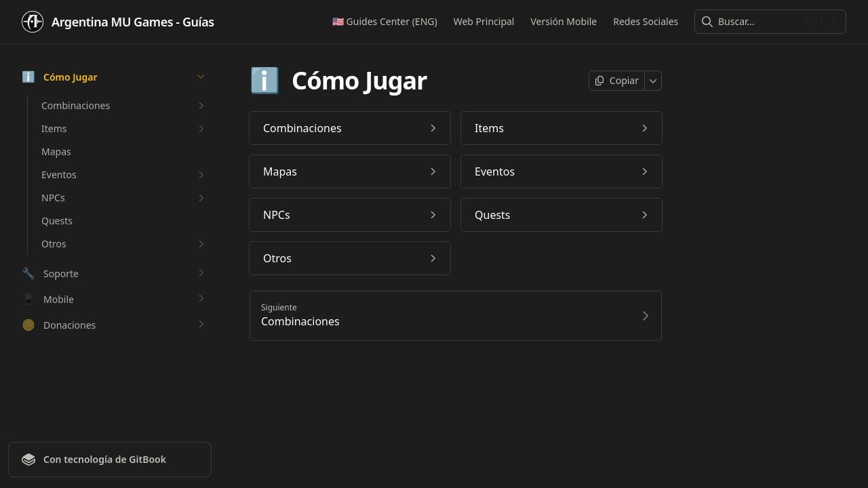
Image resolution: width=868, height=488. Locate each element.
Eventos (124, 175)
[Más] (653, 81)
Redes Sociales (646, 21)
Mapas (56, 151)
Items (124, 129)
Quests (57, 221)
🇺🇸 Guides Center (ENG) (385, 21)
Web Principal (484, 21)
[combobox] (756, 22)
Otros (124, 244)
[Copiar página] (617, 81)
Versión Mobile (564, 21)
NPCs (124, 198)
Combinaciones (124, 106)
